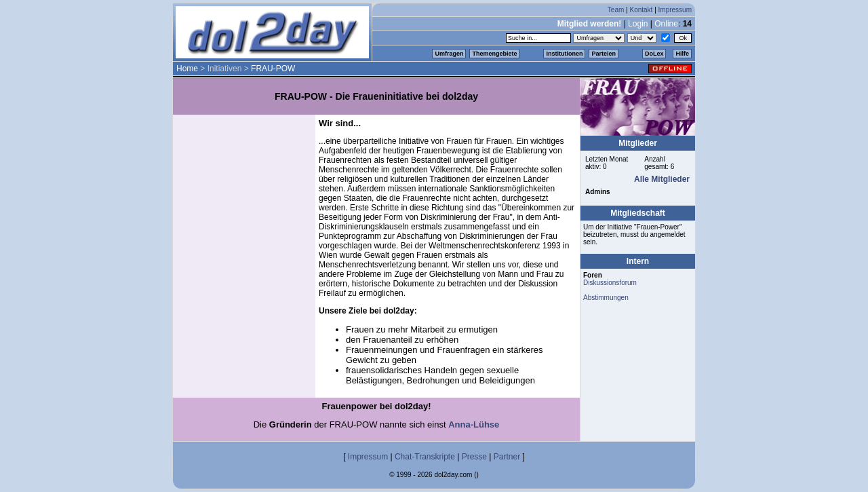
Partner (507, 457)
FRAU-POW (273, 69)
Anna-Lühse (474, 424)
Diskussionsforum (610, 283)
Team (616, 10)
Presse (474, 457)
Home (187, 69)
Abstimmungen (606, 298)
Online (666, 24)
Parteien (604, 54)
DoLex (654, 54)
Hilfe (682, 54)
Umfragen (449, 54)
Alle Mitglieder (662, 179)
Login (638, 24)
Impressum (675, 10)
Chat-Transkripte (425, 457)
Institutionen (564, 54)
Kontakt (641, 10)
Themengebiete (494, 54)
